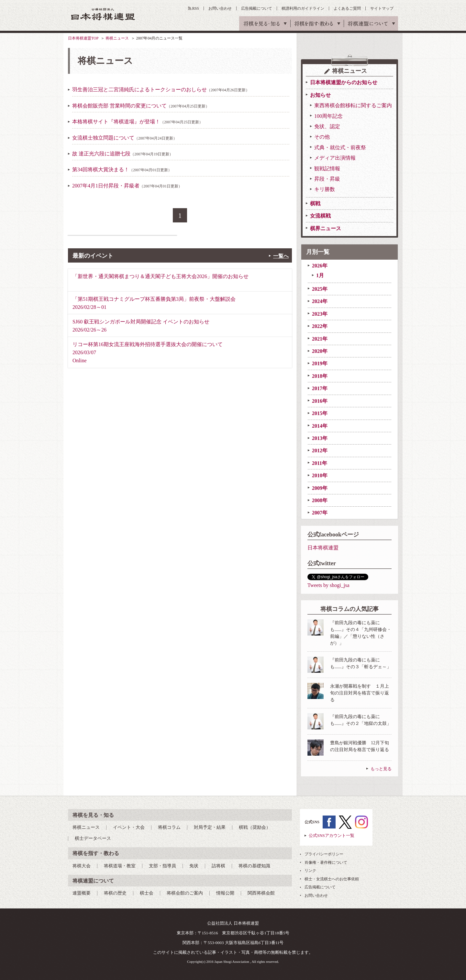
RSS (196, 8)
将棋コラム (169, 827)
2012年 (320, 451)
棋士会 (147, 893)
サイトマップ (382, 8)
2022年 (320, 326)
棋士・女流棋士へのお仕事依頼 (332, 879)
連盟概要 (82, 893)
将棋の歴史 (115, 893)
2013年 (320, 438)
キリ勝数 (325, 189)
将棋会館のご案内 (185, 893)
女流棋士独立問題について (125, 138)
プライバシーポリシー (324, 854)
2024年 (320, 301)
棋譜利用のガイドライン (303, 8)
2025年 (320, 289)
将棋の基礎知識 (254, 866)
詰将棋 (218, 866)
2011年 (320, 463)
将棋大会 (82, 866)
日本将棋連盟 (323, 548)
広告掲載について (257, 8)
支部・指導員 (162, 866)
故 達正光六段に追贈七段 (123, 154)
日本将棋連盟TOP (83, 38)
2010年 (320, 475)
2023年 (320, 314)
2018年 (320, 376)
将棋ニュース (117, 38)
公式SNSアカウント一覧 (332, 835)
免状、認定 (327, 126)
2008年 (320, 500)
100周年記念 (328, 116)
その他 (322, 137)
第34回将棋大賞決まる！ (122, 169)
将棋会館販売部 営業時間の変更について (141, 106)
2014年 (320, 426)
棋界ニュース (326, 228)
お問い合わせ (220, 8)
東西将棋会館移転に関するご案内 (353, 105)
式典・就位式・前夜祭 (340, 147)
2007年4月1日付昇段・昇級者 (127, 186)
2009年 (320, 488)
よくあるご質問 (347, 8)
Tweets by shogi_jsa (328, 585)
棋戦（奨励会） (255, 827)
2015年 (320, 413)
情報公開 (225, 893)
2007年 (320, 513)
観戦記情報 (327, 169)
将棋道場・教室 (120, 866)
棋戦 (315, 203)
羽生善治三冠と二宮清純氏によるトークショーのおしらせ (161, 90)
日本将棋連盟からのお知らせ (344, 82)
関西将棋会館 (261, 893)
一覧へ (281, 256)
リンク (310, 871)
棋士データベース (93, 838)
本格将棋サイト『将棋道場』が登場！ (138, 122)
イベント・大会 (129, 827)
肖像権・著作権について (326, 862)
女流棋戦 (320, 216)
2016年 (320, 401)
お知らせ (320, 95)
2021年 (320, 339)
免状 (194, 866)
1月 (320, 275)
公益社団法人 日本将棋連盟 (103, 14)
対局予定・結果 (210, 827)
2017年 (320, 388)
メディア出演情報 (335, 158)
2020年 (320, 351)
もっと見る (381, 769)
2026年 (320, 266)
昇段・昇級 (327, 179)
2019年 (320, 363)
